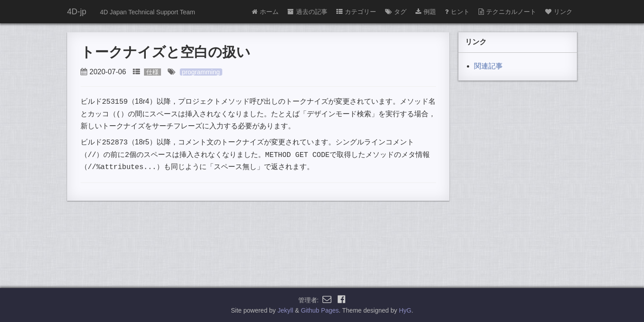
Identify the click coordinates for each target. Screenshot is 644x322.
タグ (396, 12)
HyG (405, 310)
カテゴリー (356, 12)
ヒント (457, 12)
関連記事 (488, 66)
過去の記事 (307, 12)
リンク (559, 12)
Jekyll (286, 310)
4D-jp (77, 12)
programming (201, 72)
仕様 (153, 72)
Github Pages (320, 310)
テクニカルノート (507, 12)
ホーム (265, 12)
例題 (426, 12)
